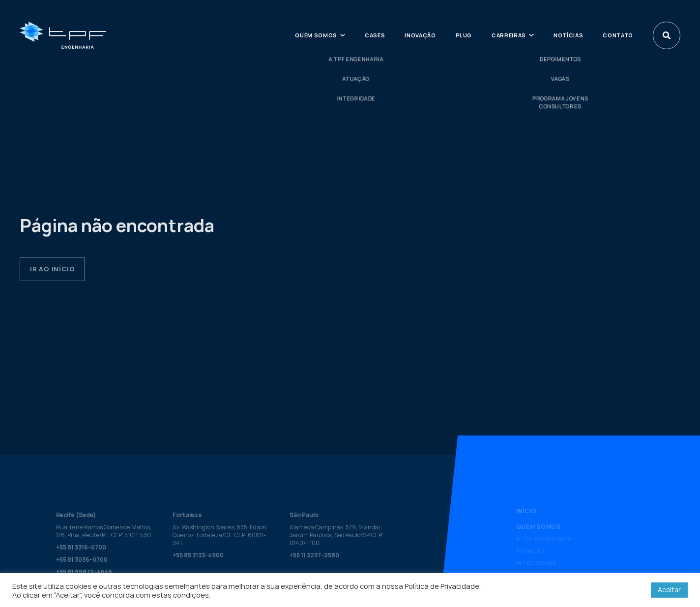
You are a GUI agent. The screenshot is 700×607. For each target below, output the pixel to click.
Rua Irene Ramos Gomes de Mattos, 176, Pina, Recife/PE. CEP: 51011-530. (104, 531)
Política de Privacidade (442, 586)
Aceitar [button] (669, 590)
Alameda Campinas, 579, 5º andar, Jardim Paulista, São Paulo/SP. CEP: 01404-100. (336, 535)
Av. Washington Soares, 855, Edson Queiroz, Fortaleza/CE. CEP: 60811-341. (219, 535)
